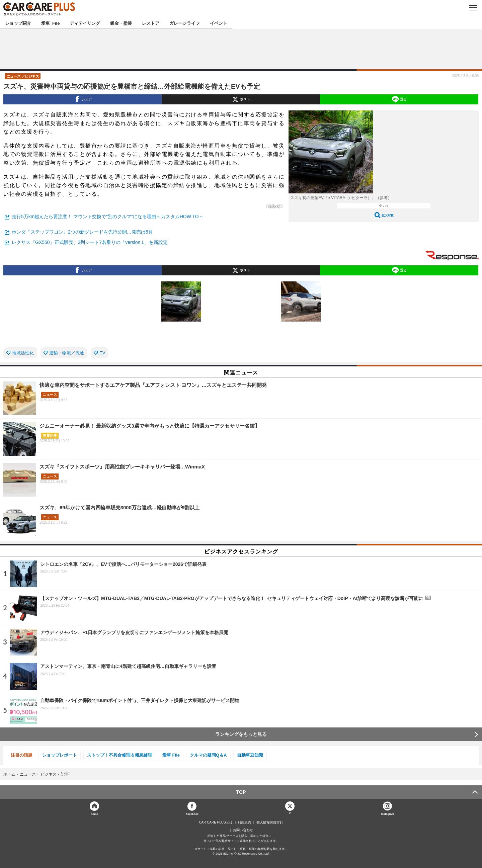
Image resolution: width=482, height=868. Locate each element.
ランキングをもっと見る (241, 734)
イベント (219, 23)
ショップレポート (60, 755)
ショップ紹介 (18, 23)
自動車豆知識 (250, 755)
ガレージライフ (185, 23)
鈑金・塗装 (121, 23)
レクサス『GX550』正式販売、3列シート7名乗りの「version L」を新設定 (90, 242)
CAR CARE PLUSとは (216, 822)
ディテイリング (85, 23)
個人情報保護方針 (270, 822)
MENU (473, 8)
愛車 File (50, 23)
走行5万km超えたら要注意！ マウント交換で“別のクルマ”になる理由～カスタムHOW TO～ (108, 216)
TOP (241, 792)
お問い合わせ (243, 830)
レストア (151, 23)
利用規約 (244, 822)
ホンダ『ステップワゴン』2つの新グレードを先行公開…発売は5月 (82, 232)
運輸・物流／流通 (67, 353)
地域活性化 (23, 353)
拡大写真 (388, 215)
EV (102, 353)
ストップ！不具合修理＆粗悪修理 (120, 755)
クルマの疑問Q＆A (208, 755)
